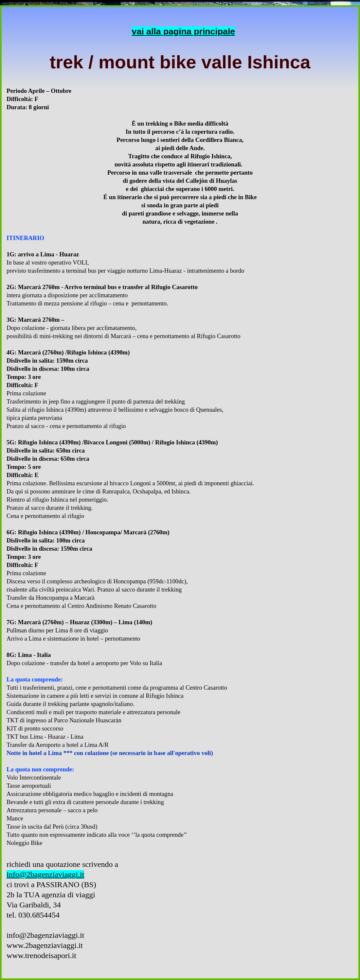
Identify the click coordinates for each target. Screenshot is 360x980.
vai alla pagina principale (184, 31)
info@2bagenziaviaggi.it (45, 874)
